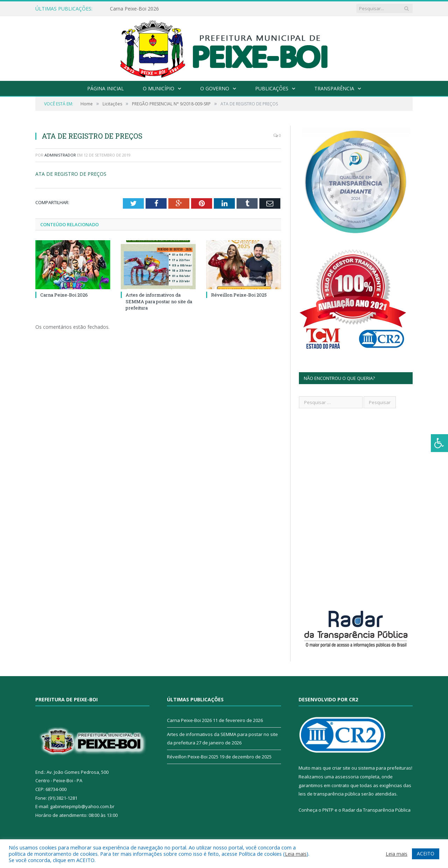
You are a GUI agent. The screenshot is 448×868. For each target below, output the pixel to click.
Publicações (272, 88)
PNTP (328, 810)
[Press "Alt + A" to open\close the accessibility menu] (439, 443)
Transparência (334, 88)
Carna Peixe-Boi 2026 (134, 9)
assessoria (347, 777)
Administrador (60, 155)
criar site (341, 768)
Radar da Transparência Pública (376, 810)
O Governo (215, 88)
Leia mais (296, 854)
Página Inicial (106, 88)
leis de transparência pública (329, 794)
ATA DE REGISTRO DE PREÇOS (71, 174)
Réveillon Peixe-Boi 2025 (239, 295)
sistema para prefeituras (385, 768)
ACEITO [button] (426, 853)
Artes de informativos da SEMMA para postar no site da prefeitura (159, 301)
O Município (159, 88)
